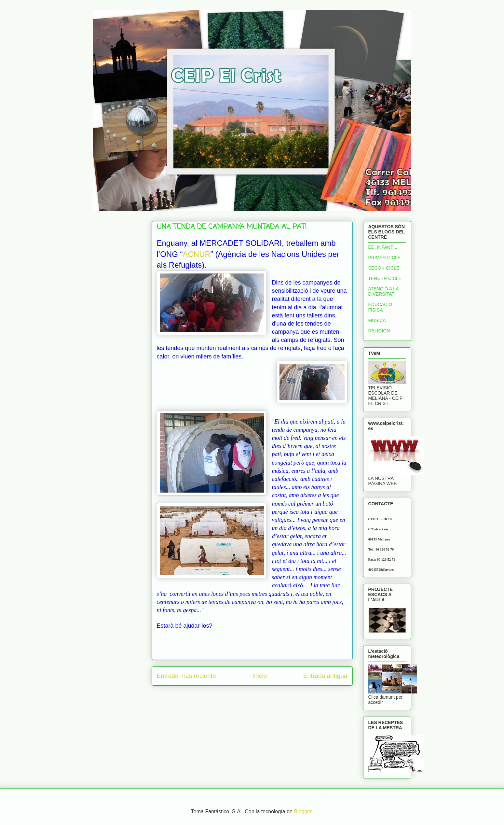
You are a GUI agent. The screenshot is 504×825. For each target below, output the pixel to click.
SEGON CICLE (384, 268)
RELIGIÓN (379, 331)
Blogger (303, 811)
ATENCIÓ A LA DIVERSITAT (383, 292)
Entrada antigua (325, 676)
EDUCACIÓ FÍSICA (380, 307)
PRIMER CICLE (385, 258)
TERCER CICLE (385, 278)
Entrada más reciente (186, 676)
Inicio (260, 676)
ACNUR (197, 254)
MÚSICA (377, 320)
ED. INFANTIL (383, 247)
